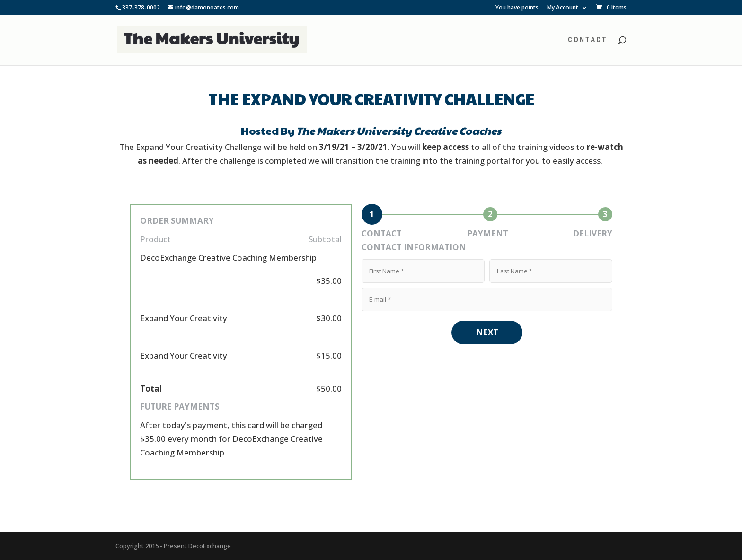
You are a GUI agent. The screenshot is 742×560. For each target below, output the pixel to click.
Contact (588, 40)
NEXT (487, 332)
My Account (563, 8)
